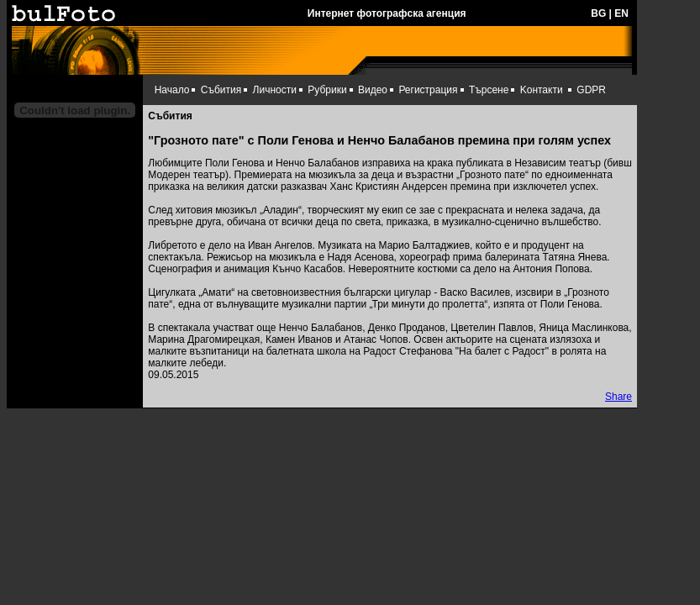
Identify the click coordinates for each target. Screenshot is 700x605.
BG (598, 13)
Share (618, 397)
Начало (172, 90)
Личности (275, 90)
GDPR (591, 90)
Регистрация (428, 90)
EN (621, 13)
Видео (373, 90)
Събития (221, 90)
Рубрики (327, 90)
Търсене (489, 90)
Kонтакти (542, 90)
